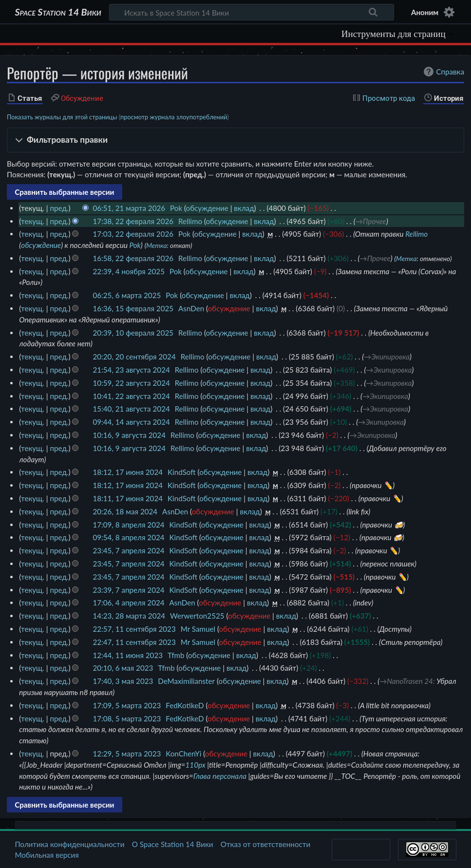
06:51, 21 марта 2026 (129, 208)
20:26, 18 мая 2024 (125, 511)
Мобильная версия (47, 855)
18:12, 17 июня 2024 (128, 472)
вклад (244, 208)
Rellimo (416, 234)
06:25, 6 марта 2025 (127, 295)
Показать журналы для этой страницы (62, 117)
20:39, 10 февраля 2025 (133, 333)
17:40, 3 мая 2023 (123, 681)
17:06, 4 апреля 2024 (128, 603)
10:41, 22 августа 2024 (131, 396)
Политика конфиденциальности (69, 844)
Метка (156, 245)
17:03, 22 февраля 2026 (133, 234)
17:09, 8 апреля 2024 (128, 525)
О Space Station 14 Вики (173, 844)
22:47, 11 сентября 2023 (134, 642)
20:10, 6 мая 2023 (123, 668)
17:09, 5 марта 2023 (127, 705)
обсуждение (207, 208)
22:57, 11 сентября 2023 (134, 629)
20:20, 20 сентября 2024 (134, 357)
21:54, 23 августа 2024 (131, 370)
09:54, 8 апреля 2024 (128, 537)
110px (196, 765)
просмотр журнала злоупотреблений (174, 117)
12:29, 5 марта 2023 (127, 754)
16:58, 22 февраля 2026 (133, 258)
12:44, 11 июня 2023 (128, 655)
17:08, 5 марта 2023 (127, 718)
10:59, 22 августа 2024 (131, 383)
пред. (59, 208)
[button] (235, 140)
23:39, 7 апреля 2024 (128, 590)
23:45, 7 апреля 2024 (128, 550)
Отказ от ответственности (265, 844)
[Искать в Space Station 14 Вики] (252, 12)
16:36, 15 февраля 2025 (133, 308)
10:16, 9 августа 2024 (129, 435)
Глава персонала (220, 776)
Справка (443, 72)
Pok (135, 245)
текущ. (33, 221)
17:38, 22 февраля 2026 (133, 221)
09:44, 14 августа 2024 (131, 422)
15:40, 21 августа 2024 (131, 409)
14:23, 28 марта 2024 (129, 616)
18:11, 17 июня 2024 (128, 498)
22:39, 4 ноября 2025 (129, 271)
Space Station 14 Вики (58, 12)
